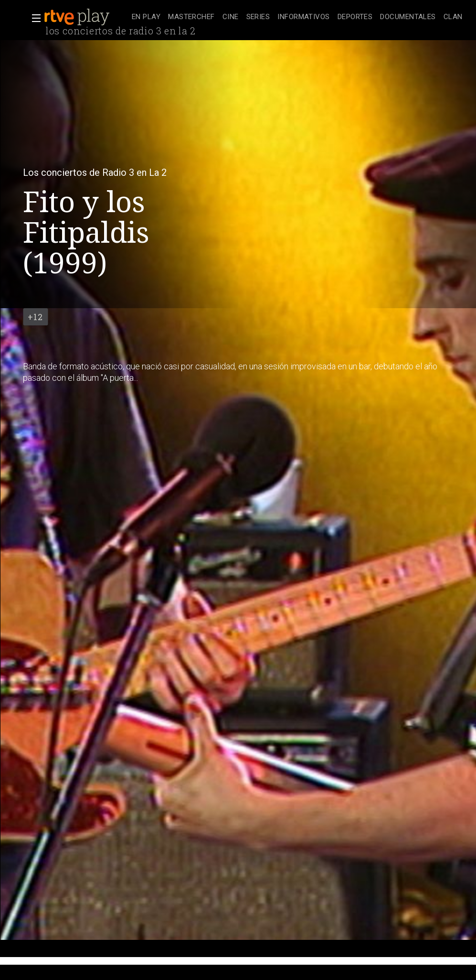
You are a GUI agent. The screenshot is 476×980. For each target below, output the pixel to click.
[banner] (86, 17)
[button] (33, 18)
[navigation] (297, 17)
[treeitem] (146, 17)
